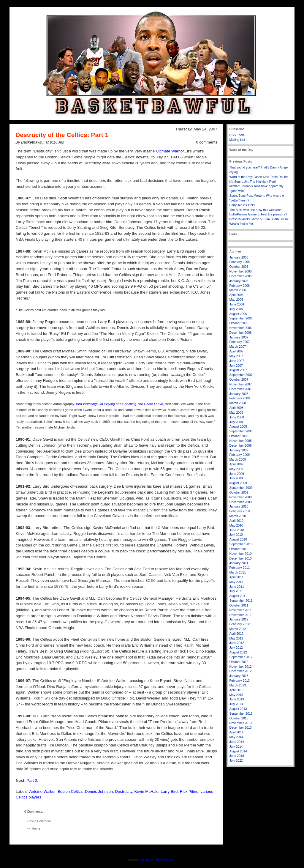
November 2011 (241, 610)
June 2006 (237, 304)
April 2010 (237, 521)
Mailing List (237, 140)
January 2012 (239, 619)
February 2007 (240, 342)
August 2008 (238, 426)
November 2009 (241, 497)
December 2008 (241, 445)
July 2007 (236, 366)
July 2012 (236, 648)
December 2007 (241, 389)
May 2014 (236, 737)
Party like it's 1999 (242, 205)
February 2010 (240, 511)
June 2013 (237, 699)
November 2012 (241, 667)
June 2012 (237, 643)
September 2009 (241, 488)
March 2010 (238, 516)
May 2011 (236, 582)
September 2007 (241, 375)
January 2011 (239, 563)
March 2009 (238, 459)
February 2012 (240, 624)
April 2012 (237, 634)
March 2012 (238, 629)
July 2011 (236, 591)
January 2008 (239, 394)
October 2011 (239, 605)
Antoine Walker (42, 791)
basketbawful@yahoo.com (158, 859)
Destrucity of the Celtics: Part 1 (62, 135)
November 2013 (241, 723)
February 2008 (240, 398)
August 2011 (238, 596)
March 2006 (238, 290)
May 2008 (236, 412)
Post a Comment (39, 821)
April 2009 (237, 464)
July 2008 (236, 422)
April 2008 (237, 408)
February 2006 (240, 286)
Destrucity (124, 791)
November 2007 (241, 384)
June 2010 (237, 530)
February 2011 (240, 568)
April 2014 (237, 732)
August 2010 (238, 539)
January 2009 (239, 450)
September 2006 (241, 318)
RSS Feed (237, 135)
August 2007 (238, 370)
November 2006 (241, 328)
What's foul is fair (241, 224)
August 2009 (238, 483)
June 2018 (237, 756)
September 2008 (241, 431)
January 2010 (239, 506)
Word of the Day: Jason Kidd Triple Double (259, 177)
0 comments (207, 142)
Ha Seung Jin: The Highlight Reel (253, 182)
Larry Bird (169, 791)
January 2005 (239, 257)
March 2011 (238, 572)
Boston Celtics (70, 791)
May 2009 (236, 469)
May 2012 (236, 638)
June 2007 (237, 361)
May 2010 (236, 525)
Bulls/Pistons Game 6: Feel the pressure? (258, 214)
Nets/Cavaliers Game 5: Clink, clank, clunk (259, 219)
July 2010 (236, 535)
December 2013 (241, 727)
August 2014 (238, 751)
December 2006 (241, 333)
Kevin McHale (147, 791)
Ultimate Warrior (170, 151)
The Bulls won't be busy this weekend (256, 210)
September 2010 (241, 544)
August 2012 (238, 652)
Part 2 (32, 780)
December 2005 (241, 276)
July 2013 (236, 704)
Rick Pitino (189, 791)
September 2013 (241, 713)
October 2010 (239, 549)
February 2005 (240, 262)
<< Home (34, 828)
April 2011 (237, 577)
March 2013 (238, 685)
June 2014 (237, 742)
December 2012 (241, 671)
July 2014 (236, 746)
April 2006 (237, 295)
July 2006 (236, 309)
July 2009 (236, 478)
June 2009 (237, 474)
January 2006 (239, 281)
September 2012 (241, 657)
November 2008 (241, 441)
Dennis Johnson (99, 791)
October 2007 (239, 379)
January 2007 (239, 337)
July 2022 (236, 760)
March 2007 (238, 346)
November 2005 (241, 271)
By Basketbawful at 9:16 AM (40, 142)
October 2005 (239, 267)
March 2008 (238, 403)
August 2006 (238, 314)
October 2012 (239, 662)
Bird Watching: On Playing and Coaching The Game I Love (119, 404)
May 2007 (236, 356)
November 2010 (241, 554)
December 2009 (241, 502)
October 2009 (239, 492)
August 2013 (238, 709)
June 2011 (237, 587)
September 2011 (241, 601)
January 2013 (239, 676)
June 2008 (237, 417)
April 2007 (237, 351)
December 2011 (241, 615)
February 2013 (240, 680)
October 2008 (239, 436)
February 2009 (240, 455)
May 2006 (236, 300)
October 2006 (239, 323)
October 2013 (239, 718)
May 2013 (236, 695)
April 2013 (237, 690)
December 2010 (241, 558)
